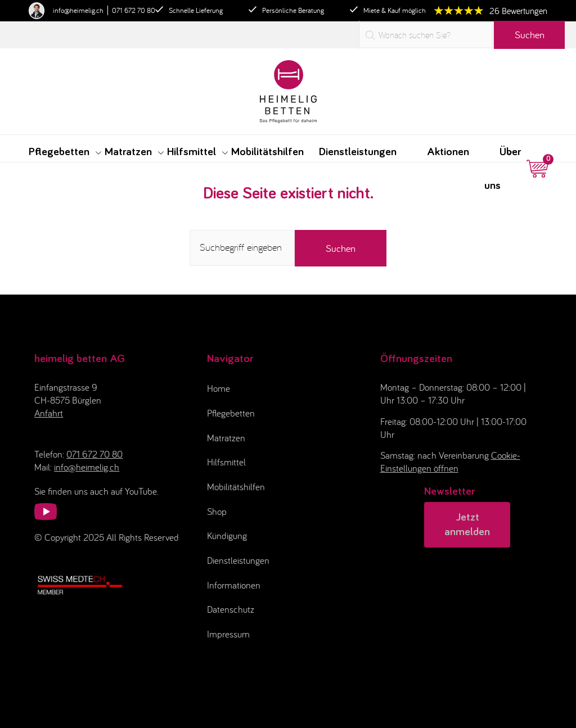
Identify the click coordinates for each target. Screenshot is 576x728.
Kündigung (227, 536)
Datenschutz (231, 609)
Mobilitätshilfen (236, 487)
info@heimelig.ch (78, 10)
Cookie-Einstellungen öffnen (450, 462)
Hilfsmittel (226, 462)
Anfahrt (49, 413)
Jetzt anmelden (467, 525)
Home (219, 388)
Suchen (530, 35)
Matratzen (226, 438)
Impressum (228, 634)
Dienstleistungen (238, 560)
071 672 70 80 (134, 10)
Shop (217, 512)
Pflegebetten (231, 413)
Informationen (234, 585)
